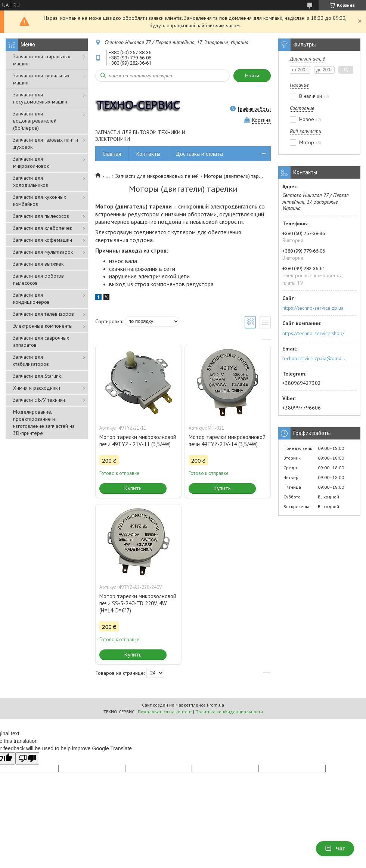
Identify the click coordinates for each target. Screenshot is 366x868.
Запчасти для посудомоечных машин (40, 98)
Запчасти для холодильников (31, 181)
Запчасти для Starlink (37, 376)
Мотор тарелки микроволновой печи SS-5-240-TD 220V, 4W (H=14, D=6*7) (138, 603)
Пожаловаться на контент (165, 712)
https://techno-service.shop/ (313, 333)
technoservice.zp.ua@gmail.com (315, 358)
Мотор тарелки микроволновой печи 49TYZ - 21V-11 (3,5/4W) (138, 441)
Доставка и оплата (199, 154)
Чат (335, 849)
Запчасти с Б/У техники (39, 400)
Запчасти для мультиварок (43, 252)
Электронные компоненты (43, 326)
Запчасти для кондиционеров (31, 298)
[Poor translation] (27, 758)
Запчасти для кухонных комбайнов (40, 200)
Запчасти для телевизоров (44, 314)
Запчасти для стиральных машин (42, 60)
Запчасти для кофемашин (43, 240)
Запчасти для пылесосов (41, 216)
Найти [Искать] (252, 76)
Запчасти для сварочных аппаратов (41, 341)
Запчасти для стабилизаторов (31, 360)
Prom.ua (215, 705)
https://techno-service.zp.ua (313, 308)
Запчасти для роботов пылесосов (38, 279)
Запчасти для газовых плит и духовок (46, 143)
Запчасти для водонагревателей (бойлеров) (35, 121)
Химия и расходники (37, 388)
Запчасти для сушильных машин (41, 79)
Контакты (148, 154)
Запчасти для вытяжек (38, 264)
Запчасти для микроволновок (31, 162)
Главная (112, 154)
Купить (133, 488)
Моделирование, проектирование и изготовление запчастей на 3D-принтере (44, 422)
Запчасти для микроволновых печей (157, 176)
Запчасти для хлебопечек (43, 228)
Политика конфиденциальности (229, 712)
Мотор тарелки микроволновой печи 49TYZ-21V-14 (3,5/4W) (227, 441)
